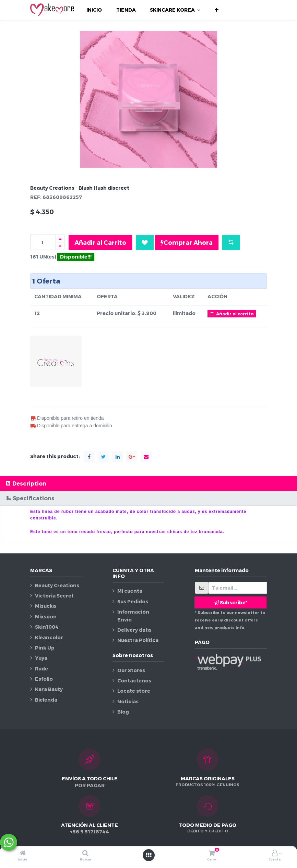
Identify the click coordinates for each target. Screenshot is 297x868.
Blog (123, 712)
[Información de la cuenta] (275, 853)
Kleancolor (49, 637)
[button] (217, 10)
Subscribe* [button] (231, 602)
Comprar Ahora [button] (187, 242)
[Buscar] (85, 853)
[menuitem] (94, 10)
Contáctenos (134, 681)
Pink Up (45, 648)
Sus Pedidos (133, 601)
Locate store (134, 691)
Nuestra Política (138, 640)
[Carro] (212, 853)
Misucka (45, 606)
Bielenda (46, 700)
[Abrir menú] (148, 855)
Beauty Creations (57, 585)
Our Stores (131, 670)
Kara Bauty (49, 689)
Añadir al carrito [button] (231, 313)
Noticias (128, 701)
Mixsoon (46, 617)
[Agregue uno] (60, 238)
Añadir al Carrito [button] (100, 242)
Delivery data (134, 630)
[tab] (148, 483)
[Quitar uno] (60, 246)
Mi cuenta (130, 591)
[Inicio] (23, 853)
